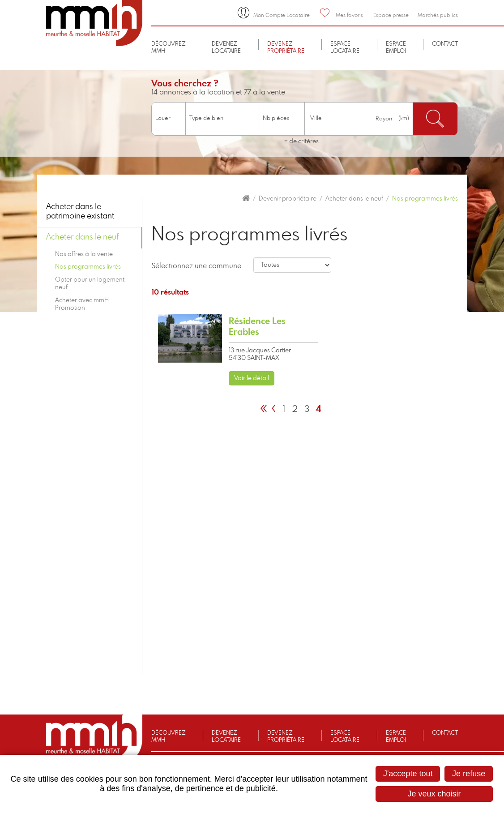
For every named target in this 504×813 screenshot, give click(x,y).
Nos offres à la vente (84, 254)
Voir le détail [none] (252, 378)
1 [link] (284, 409)
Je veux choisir (434, 794)
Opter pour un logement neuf (90, 284)
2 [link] (295, 409)
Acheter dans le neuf (354, 199)
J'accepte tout (408, 774)
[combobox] (337, 119)
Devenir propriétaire (288, 199)
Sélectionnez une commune (196, 266)
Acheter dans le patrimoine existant (80, 212)
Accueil (246, 198)
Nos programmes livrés (425, 199)
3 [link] (307, 409)
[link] (238, 350)
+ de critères (301, 141)
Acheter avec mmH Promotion (82, 304)
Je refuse (469, 774)
